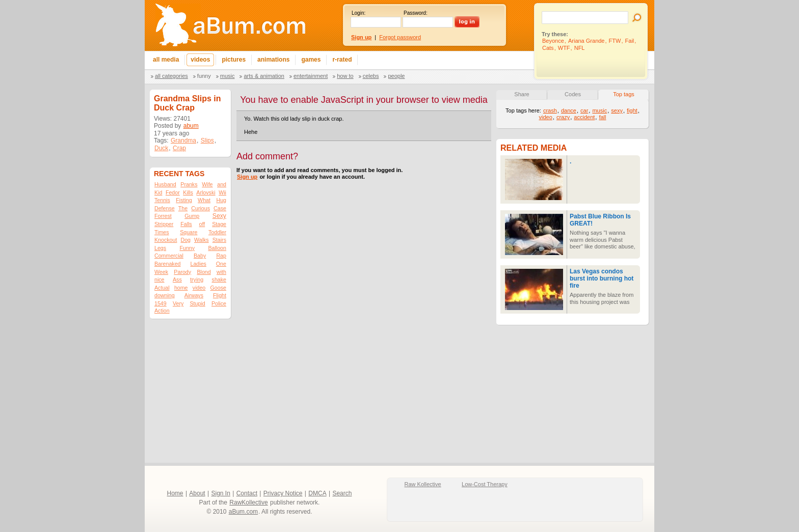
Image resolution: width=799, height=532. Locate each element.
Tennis (162, 200)
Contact (247, 493)
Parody (182, 272)
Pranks (189, 184)
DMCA (317, 493)
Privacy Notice (283, 493)
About (197, 493)
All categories (171, 76)
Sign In (221, 493)
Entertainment (311, 76)
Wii (222, 192)
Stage (219, 224)
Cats (548, 48)
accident (584, 117)
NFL (580, 48)
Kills (188, 192)
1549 (161, 303)
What (204, 200)
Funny (204, 76)
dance (569, 110)
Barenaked (168, 264)
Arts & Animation (264, 76)
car (584, 110)
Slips (207, 141)
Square (189, 232)
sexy (617, 110)
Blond (204, 272)
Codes (573, 94)
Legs (160, 248)
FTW (615, 41)
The (183, 208)
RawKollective (248, 502)
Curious (201, 208)
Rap (221, 256)
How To (345, 76)
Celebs (371, 76)
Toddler (217, 232)
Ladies (198, 264)
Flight (220, 295)
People (396, 76)
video (199, 288)
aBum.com (243, 512)
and (222, 184)
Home (175, 493)
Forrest (163, 216)
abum (191, 126)
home (181, 288)
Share (522, 94)
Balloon (217, 248)
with (221, 272)
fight (632, 110)
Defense (165, 208)
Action (162, 311)
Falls (186, 224)
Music (228, 76)
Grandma (183, 141)
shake (219, 279)
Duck (161, 148)
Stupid (198, 303)
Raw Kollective (423, 484)
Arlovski (206, 192)
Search (342, 493)
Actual (162, 288)
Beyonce (553, 41)
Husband (165, 184)
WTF (564, 48)
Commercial (169, 256)
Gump (192, 216)
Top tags (624, 94)
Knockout (166, 240)
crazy (563, 117)
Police (219, 303)
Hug (221, 200)
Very (178, 303)
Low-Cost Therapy (485, 484)
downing (165, 295)
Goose (218, 288)
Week (161, 272)
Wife (207, 184)
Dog (185, 240)
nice (159, 279)
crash (550, 110)
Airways (194, 295)
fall (602, 117)
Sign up (247, 177)
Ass (177, 279)
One (221, 264)
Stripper (164, 224)
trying (197, 279)
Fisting (184, 200)
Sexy (219, 216)
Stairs (219, 240)
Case (220, 208)
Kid (158, 192)
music (600, 110)
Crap (179, 148)
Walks (202, 240)
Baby (200, 256)
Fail (630, 41)
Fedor (173, 192)
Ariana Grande (587, 41)
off (202, 224)
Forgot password (400, 37)
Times (162, 232)
